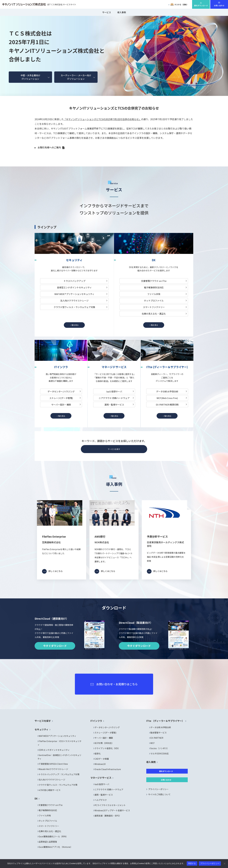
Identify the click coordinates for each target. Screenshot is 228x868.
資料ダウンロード (201, 5)
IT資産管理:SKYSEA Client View (53, 764)
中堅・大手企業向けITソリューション (30, 77)
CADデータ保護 (102, 759)
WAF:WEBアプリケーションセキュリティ (74, 294)
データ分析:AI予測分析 (167, 391)
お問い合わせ (219, 5)
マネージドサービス (101, 778)
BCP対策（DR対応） (104, 743)
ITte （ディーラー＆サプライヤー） (165, 721)
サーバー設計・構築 (61, 405)
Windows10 (100, 764)
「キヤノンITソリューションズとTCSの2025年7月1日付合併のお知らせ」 (102, 119)
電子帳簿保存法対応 (154, 287)
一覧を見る (74, 325)
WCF (152, 743)
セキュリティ (42, 729)
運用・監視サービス (114, 405)
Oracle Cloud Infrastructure (108, 769)
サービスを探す (114, 449)
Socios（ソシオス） (160, 748)
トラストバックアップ (74, 281)
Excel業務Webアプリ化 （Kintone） (56, 847)
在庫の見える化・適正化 (154, 314)
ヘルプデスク (101, 800)
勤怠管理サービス (158, 733)
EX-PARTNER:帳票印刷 (167, 405)
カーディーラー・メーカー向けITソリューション (76, 77)
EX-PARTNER (157, 738)
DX (36, 798)
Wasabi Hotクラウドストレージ (53, 769)
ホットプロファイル (154, 301)
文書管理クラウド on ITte (154, 281)
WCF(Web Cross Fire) (167, 398)
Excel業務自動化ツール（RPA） (53, 836)
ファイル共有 (154, 294)
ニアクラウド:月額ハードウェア (114, 398)
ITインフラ (96, 721)
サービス (107, 12)
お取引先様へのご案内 (49, 147)
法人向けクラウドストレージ (74, 301)
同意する (192, 863)
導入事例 (122, 12)
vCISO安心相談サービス (50, 790)
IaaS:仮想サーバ (114, 391)
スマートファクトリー (154, 307)
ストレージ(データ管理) (61, 398)
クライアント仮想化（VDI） (107, 748)
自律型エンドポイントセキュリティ (74, 287)
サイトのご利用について (159, 794)
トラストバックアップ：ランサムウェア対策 (59, 774)
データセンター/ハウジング (61, 391)
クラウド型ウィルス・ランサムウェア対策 (74, 307)
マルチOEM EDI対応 (160, 753)
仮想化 (98, 753)
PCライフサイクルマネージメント (110, 805)
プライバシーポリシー (158, 789)
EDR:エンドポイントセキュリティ (54, 750)
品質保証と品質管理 (48, 842)
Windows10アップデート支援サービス (112, 810)
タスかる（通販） (179, 4)
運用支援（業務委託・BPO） (108, 816)
